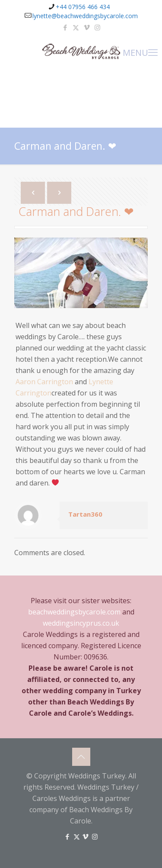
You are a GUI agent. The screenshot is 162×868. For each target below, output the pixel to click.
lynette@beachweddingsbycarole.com (85, 16)
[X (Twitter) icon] (76, 27)
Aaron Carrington (44, 382)
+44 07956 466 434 (83, 7)
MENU (140, 52)
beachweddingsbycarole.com (74, 612)
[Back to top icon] (81, 757)
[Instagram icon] (97, 27)
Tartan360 (85, 514)
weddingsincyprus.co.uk (81, 623)
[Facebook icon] (65, 27)
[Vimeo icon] (87, 27)
